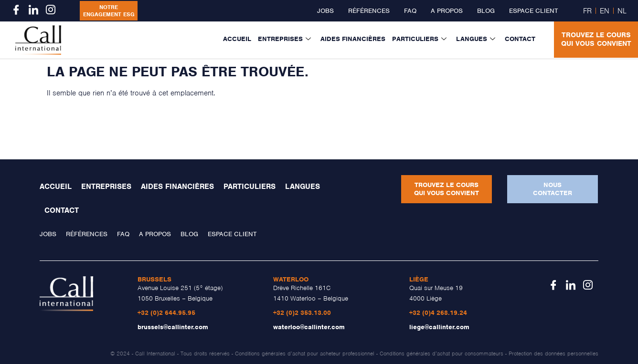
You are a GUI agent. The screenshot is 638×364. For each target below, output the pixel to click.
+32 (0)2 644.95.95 (166, 313)
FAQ (410, 11)
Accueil (237, 39)
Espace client (533, 11)
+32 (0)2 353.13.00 (302, 313)
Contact (520, 39)
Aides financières (353, 39)
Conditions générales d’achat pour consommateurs (441, 354)
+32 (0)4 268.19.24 (438, 313)
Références (369, 11)
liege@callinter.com (439, 327)
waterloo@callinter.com (309, 327)
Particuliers (419, 39)
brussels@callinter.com (173, 327)
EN (605, 11)
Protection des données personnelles (553, 354)
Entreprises (284, 39)
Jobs (325, 11)
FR (587, 11)
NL (622, 11)
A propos (447, 11)
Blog (486, 11)
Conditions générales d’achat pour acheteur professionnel (305, 354)
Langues (476, 39)
